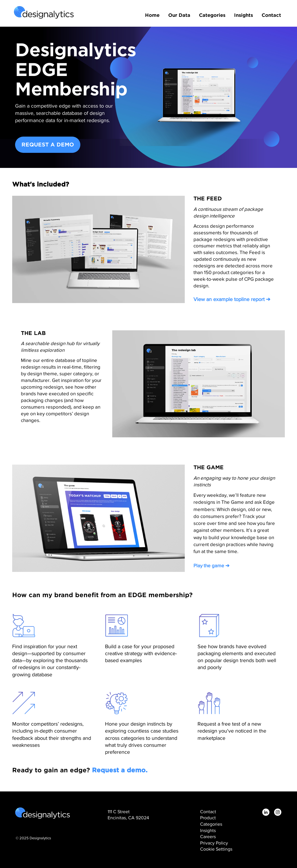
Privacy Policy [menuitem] (214, 843)
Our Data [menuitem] (179, 15)
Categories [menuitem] (212, 15)
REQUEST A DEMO (48, 144)
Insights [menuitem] (243, 15)
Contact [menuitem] (271, 15)
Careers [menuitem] (208, 837)
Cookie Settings (216, 849)
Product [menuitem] (208, 818)
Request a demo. (120, 770)
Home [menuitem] (152, 15)
